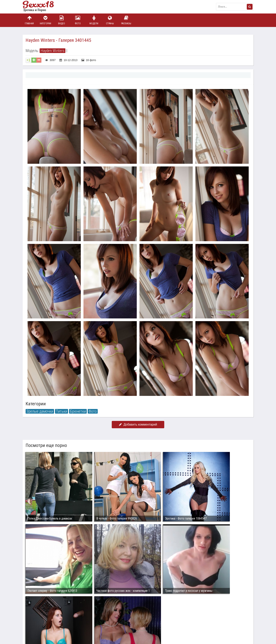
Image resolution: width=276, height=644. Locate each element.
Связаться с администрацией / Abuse (46, 620)
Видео (62, 20)
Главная (29, 20)
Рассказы (126, 20)
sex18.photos (64, 623)
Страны (110, 20)
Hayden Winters (53, 51)
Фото (78, 20)
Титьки (62, 411)
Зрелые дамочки (40, 411)
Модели (94, 20)
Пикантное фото (42, 7)
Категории (45, 20)
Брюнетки (78, 411)
